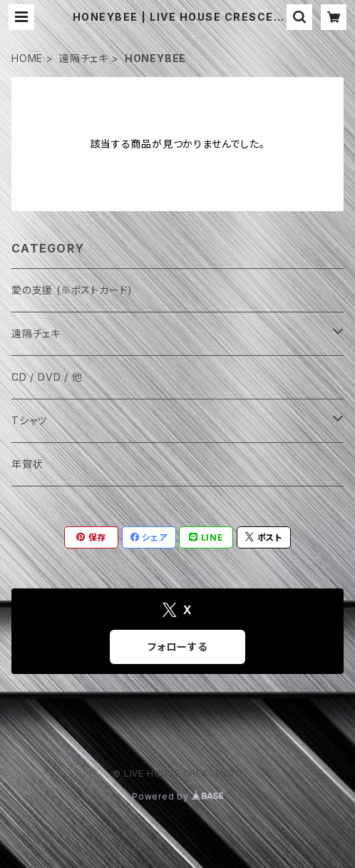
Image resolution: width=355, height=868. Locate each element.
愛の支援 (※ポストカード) (72, 290)
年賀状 (27, 464)
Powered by (177, 796)
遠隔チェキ (84, 58)
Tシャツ (29, 420)
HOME (27, 58)
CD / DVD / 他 (47, 377)
